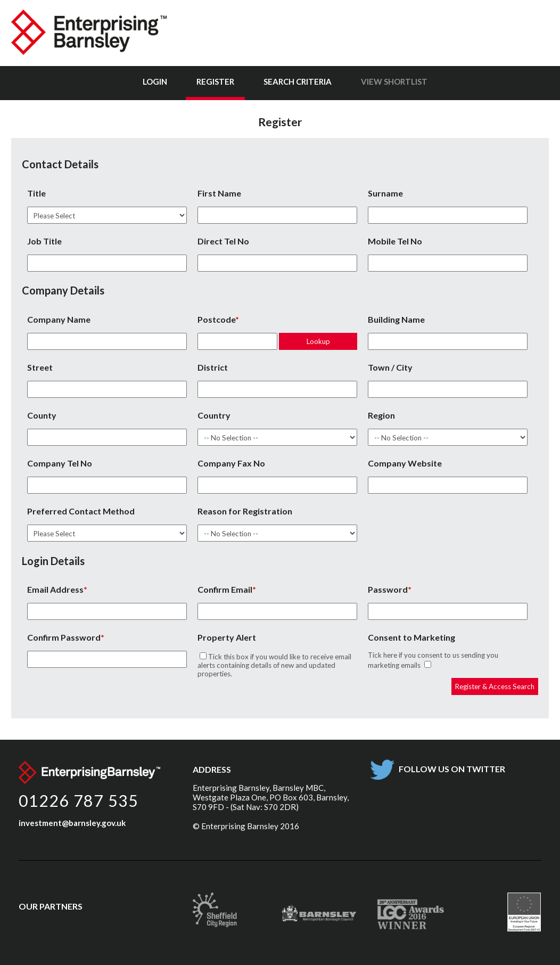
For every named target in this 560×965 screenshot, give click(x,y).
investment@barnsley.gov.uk (72, 823)
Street (40, 367)
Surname (385, 193)
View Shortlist (394, 81)
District (213, 367)
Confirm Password (64, 637)
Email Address (55, 589)
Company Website (405, 463)
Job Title (44, 241)
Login (155, 81)
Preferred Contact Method (81, 511)
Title (36, 193)
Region (381, 415)
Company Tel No (60, 463)
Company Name (59, 319)
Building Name (396, 319)
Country (214, 415)
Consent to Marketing (411, 637)
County (42, 415)
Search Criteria (298, 81)
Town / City (390, 367)
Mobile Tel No (395, 241)
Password (388, 589)
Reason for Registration (245, 511)
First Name (219, 193)
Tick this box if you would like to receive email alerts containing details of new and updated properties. (274, 665)
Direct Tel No (223, 241)
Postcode (216, 319)
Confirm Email (225, 589)
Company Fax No (231, 463)
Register (215, 81)
